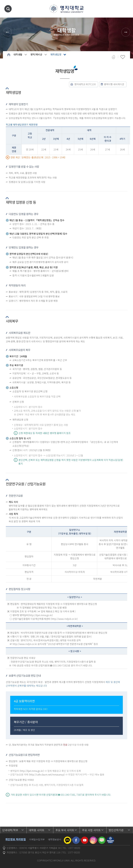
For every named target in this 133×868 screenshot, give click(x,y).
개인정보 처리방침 (16, 839)
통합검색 (8, 9)
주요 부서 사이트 (65, 830)
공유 (113, 57)
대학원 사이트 (37, 830)
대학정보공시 (55, 839)
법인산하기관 (116, 830)
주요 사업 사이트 (91, 830)
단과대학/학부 (10, 830)
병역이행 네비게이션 (114, 84)
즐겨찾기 (123, 57)
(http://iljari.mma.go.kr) (32, 771)
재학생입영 (56, 54)
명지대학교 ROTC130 (85, 84)
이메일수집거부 (37, 839)
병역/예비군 (36, 54)
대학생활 (18, 54)
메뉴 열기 (126, 9)
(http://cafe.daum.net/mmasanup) (47, 774)
